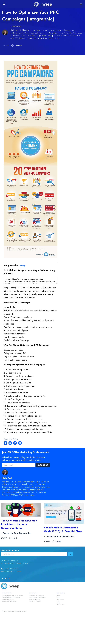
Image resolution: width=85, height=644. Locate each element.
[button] (81, 4)
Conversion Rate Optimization (17, 533)
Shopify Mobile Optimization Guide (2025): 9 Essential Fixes (63, 530)
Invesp (22, 266)
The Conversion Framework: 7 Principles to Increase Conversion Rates (19, 524)
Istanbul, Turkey (21, 563)
